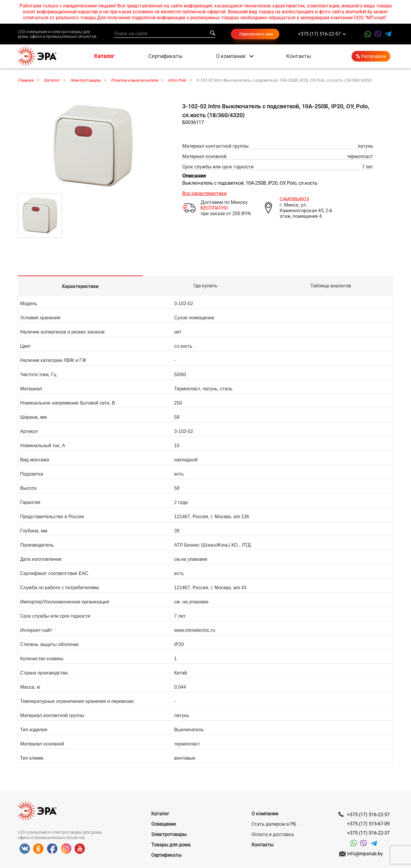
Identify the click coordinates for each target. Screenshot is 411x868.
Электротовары (169, 834)
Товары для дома (171, 845)
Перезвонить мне (256, 34)
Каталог (104, 56)
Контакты (299, 56)
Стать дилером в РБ (274, 824)
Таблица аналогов (331, 286)
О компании (231, 56)
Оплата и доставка (273, 834)
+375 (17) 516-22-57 (319, 34)
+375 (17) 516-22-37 (368, 833)
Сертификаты (165, 56)
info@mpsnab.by (365, 854)
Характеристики (80, 286)
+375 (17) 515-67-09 (368, 824)
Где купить (205, 286)
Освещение (163, 824)
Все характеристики (204, 193)
